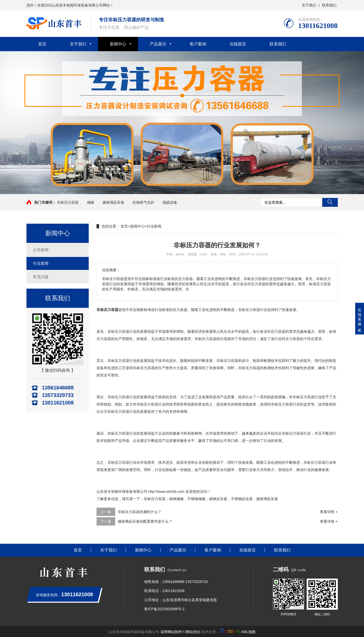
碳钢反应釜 (218, 499)
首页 (42, 44)
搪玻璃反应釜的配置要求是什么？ (145, 521)
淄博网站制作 (171, 632)
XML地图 (248, 632)
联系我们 (329, 5)
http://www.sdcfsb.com (166, 492)
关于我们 (309, 5)
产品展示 (158, 44)
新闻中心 (118, 44)
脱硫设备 (170, 202)
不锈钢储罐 (196, 499)
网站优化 (193, 632)
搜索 (330, 202)
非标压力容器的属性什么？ (140, 512)
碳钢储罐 (176, 499)
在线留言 (238, 44)
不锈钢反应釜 (242, 499)
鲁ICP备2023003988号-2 (164, 609)
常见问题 (41, 277)
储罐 (91, 202)
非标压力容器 (68, 202)
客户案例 (198, 44)
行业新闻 (41, 263)
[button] (180, 189)
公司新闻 (41, 250)
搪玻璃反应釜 (113, 202)
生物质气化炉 (143, 202)
